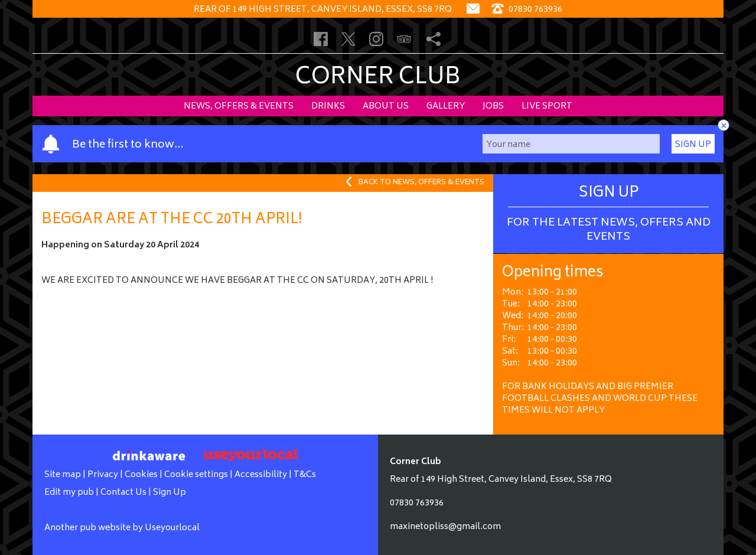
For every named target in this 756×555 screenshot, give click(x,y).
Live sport (547, 107)
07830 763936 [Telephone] (527, 10)
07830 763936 (417, 503)
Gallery (446, 107)
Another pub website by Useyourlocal (122, 528)
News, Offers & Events (239, 107)
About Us (386, 107)
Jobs (493, 107)
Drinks (328, 107)
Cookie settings (196, 475)
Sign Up (693, 145)
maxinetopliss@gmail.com (445, 527)
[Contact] (473, 10)
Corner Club (378, 78)
